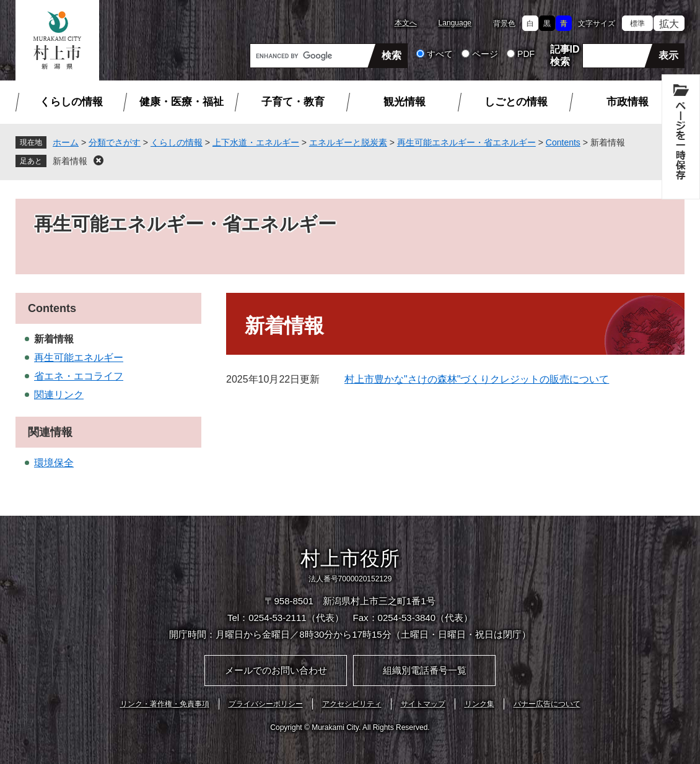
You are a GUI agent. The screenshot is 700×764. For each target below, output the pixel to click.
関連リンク (59, 395)
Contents (563, 142)
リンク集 (479, 704)
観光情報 (405, 102)
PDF (526, 54)
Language (455, 23)
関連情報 (50, 432)
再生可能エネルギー (79, 358)
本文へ (406, 23)
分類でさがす (115, 142)
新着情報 (70, 161)
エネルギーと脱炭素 (348, 142)
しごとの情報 (516, 102)
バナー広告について (547, 704)
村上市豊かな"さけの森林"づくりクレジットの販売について (477, 379)
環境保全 (54, 463)
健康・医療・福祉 (182, 102)
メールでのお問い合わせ (276, 670)
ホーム (66, 142)
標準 (637, 24)
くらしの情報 (71, 102)
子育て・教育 (293, 102)
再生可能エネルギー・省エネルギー (466, 142)
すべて (440, 54)
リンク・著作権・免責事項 (165, 704)
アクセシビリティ (352, 704)
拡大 (669, 24)
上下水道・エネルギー (256, 142)
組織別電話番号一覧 (425, 670)
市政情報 (628, 102)
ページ (485, 54)
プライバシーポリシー (266, 704)
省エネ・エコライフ (79, 376)
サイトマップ (423, 704)
